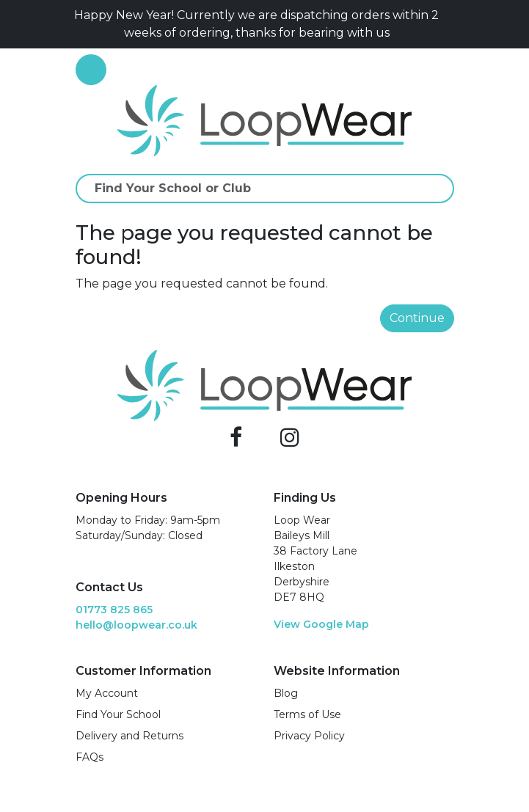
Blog (286, 693)
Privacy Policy (309, 736)
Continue (417, 318)
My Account (107, 693)
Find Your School (118, 714)
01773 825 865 (114, 610)
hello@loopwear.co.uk (136, 625)
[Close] (448, 24)
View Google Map (321, 624)
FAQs (90, 757)
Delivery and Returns (129, 736)
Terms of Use (307, 714)
